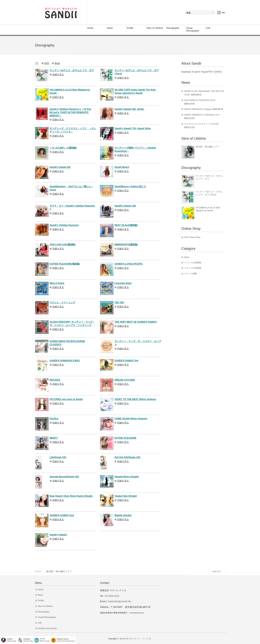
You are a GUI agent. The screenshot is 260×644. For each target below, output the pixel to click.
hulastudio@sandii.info (119, 601)
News (110, 28)
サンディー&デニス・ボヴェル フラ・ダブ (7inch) (209, 193)
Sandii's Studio (45, 640)
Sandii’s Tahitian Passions (64, 225)
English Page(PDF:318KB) (206, 72)
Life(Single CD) (58, 457)
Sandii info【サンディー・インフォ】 (136, 639)
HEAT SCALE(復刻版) (126, 225)
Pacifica (54, 419)
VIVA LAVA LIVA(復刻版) (63, 245)
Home (90, 28)
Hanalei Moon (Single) (127, 477)
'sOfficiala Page (11, 640)
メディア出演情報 (193, 268)
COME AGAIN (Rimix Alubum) (131, 419)
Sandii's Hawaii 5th (60, 167)
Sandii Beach (122, 167)
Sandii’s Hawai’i (58, 535)
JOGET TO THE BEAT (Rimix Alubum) (135, 399)
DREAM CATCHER (125, 380)
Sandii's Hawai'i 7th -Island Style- (133, 128)
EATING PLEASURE (125, 438)
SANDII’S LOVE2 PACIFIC (129, 264)
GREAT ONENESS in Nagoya (198, 109)
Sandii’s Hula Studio (47, 628)
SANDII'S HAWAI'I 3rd (126, 361)
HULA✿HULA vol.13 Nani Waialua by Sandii (208, 209)
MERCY (54, 438)
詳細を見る (58, 75)
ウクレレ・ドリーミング (62, 303)
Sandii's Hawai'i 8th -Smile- (129, 109)
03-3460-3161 (112, 596)
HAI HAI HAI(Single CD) (127, 457)
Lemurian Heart (123, 283)
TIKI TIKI (119, 303)
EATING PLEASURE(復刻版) (65, 264)
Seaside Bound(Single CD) (64, 477)
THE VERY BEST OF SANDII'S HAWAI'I (136, 322)
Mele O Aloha (57, 283)
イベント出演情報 (193, 263)
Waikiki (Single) (123, 515)
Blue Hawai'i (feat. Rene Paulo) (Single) (71, 496)
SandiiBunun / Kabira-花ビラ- (130, 186)
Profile (130, 28)
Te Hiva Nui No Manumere (66, 640)
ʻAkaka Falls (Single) (126, 496)
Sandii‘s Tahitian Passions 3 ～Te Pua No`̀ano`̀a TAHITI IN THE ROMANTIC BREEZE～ (70, 112)
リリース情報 (190, 274)
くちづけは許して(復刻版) (63, 148)
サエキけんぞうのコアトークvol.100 (201, 124)
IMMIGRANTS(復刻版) (126, 245)
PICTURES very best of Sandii (66, 399)
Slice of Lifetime (155, 28)
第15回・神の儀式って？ (208, 147)
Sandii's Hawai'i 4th (125, 206)
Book (57, 63)
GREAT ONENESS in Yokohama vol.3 (202, 115)
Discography (173, 28)
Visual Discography (193, 29)
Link (208, 28)
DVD (47, 63)
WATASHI (55, 380)
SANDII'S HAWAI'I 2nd (62, 515)
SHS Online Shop (192, 237)
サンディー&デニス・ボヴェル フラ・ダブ (72, 70)
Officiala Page (28, 640)
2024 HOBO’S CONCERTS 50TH (200, 100)
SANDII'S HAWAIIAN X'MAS (65, 361)
